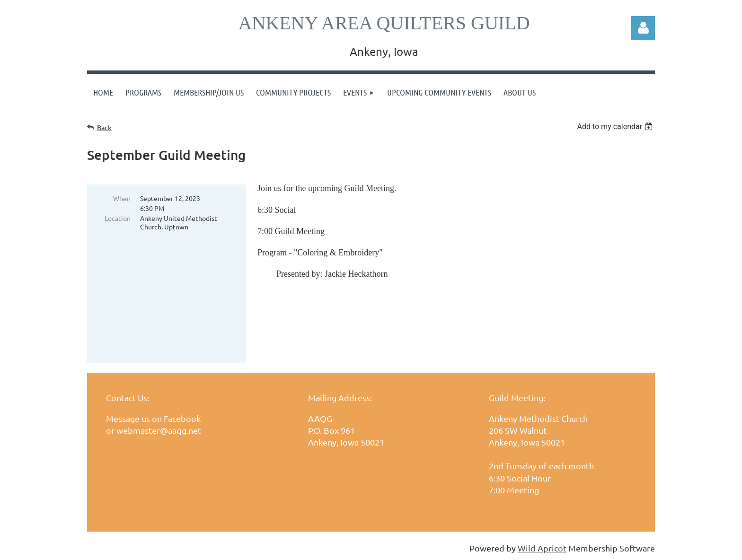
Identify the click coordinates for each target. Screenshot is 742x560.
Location (118, 218)
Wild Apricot (542, 548)
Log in (643, 28)
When (122, 198)
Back (104, 127)
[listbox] (616, 127)
